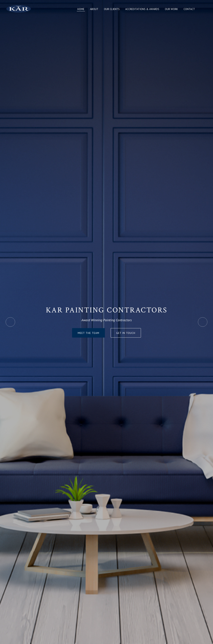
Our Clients (112, 9)
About (94, 9)
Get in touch (126, 333)
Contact (189, 9)
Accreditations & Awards (142, 9)
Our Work (171, 9)
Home (81, 9)
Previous (10, 322)
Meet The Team (88, 333)
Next (203, 322)
